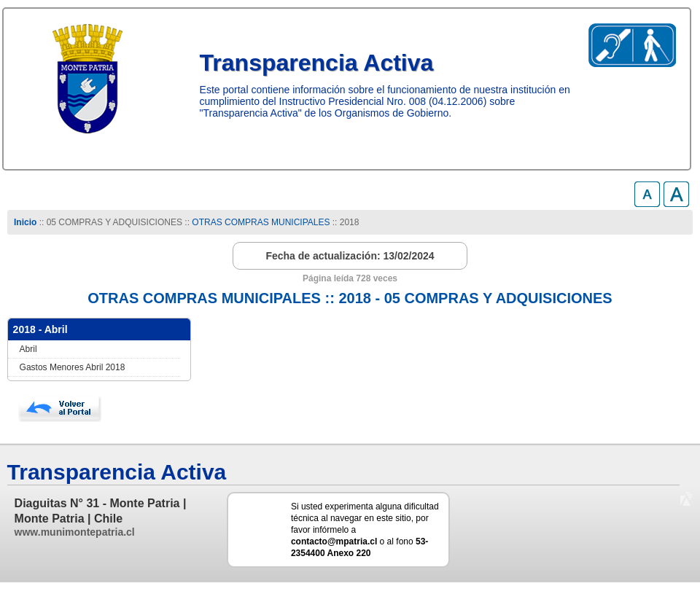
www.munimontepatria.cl (75, 532)
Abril (28, 349)
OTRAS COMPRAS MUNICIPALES (261, 222)
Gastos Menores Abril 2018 (73, 367)
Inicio (25, 222)
